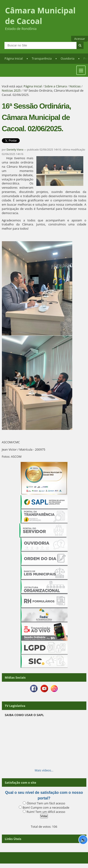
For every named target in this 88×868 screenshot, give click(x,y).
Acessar (80, 39)
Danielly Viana (15, 149)
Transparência (42, 58)
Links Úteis (13, 839)
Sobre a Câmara (55, 86)
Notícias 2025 (11, 90)
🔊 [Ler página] (83, 840)
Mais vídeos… (44, 770)
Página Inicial (14, 58)
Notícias (75, 86)
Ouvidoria (68, 58)
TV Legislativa (15, 706)
